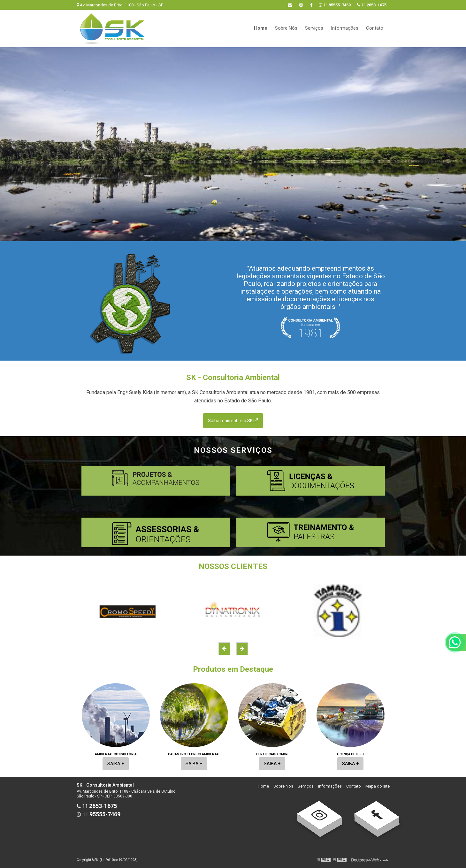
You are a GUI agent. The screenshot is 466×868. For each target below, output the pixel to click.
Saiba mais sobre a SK (233, 421)
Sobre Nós (286, 28)
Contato (375, 28)
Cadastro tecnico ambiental (194, 754)
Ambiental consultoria (116, 754)
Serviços (314, 28)
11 (372, 5)
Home (261, 28)
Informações (345, 28)
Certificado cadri (272, 754)
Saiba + (116, 764)
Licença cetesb (350, 754)
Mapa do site (378, 786)
